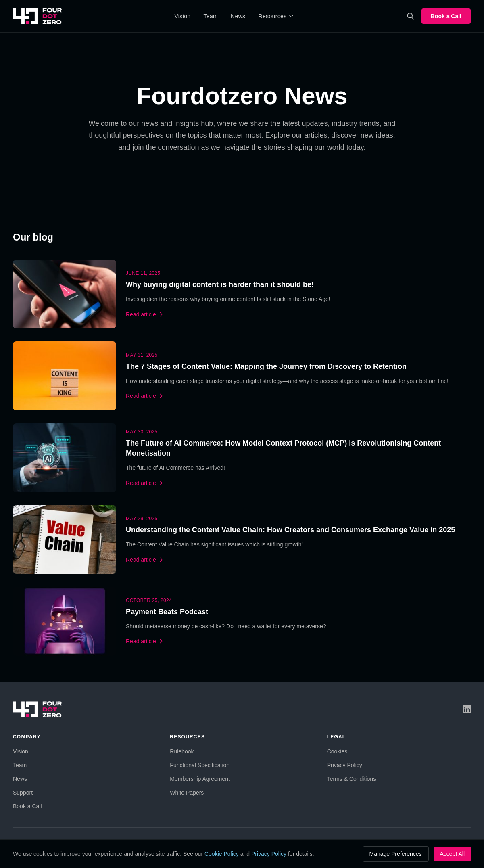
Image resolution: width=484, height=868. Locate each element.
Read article (145, 314)
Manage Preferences (396, 854)
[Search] (411, 16)
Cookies (337, 751)
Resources (276, 16)
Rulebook (182, 751)
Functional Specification (200, 765)
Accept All (452, 854)
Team (211, 16)
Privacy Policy (345, 765)
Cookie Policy (222, 854)
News (238, 16)
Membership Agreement (200, 779)
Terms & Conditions (352, 779)
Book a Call (446, 16)
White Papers (187, 793)
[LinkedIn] (467, 709)
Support (23, 793)
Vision (182, 16)
